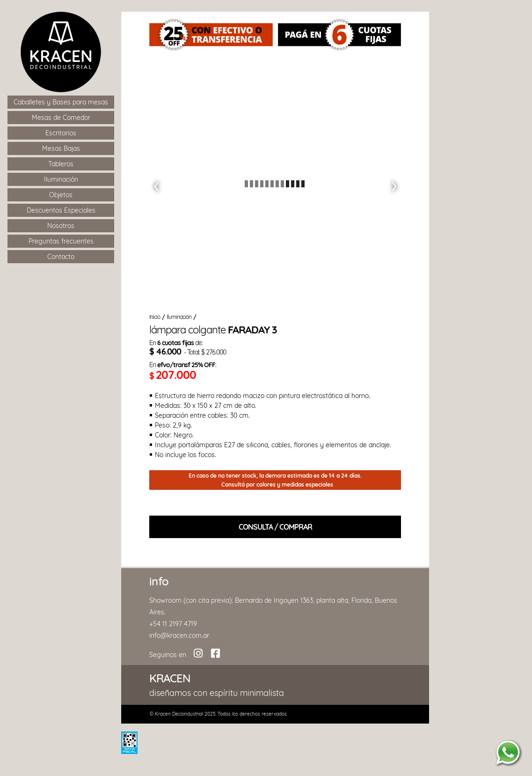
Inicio (155, 317)
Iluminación (179, 317)
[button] (155, 184)
